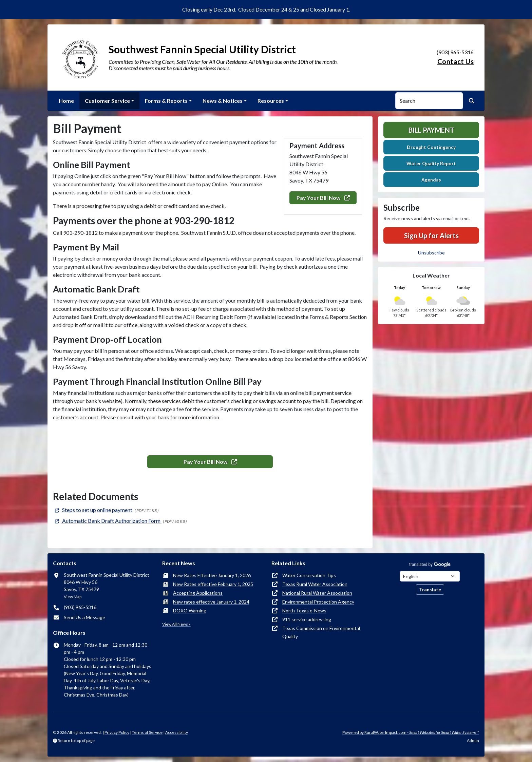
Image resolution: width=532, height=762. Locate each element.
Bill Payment (431, 130)
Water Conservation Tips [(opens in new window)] (309, 575)
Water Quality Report (431, 163)
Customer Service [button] (107, 101)
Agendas (431, 180)
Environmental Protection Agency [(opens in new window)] (318, 602)
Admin (473, 740)
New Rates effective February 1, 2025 (213, 584)
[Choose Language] (430, 576)
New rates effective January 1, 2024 (211, 602)
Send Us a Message (84, 617)
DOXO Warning (190, 611)
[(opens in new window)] (93, 510)
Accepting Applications (198, 593)
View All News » (176, 624)
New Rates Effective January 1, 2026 (212, 575)
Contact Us (455, 61)
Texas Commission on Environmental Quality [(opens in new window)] (321, 632)
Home (66, 101)
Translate (430, 589)
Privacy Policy (117, 732)
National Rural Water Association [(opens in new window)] (317, 593)
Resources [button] (271, 101)
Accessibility (177, 732)
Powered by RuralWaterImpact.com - (411, 732)
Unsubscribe (431, 253)
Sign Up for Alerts (431, 235)
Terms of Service (147, 732)
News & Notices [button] (223, 101)
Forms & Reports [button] (166, 101)
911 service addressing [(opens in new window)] (307, 619)
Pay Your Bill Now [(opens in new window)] (323, 198)
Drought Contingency (431, 147)
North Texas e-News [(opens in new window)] (304, 611)
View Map (73, 597)
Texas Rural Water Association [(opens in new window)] (315, 584)
